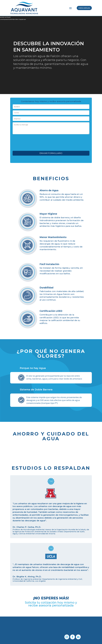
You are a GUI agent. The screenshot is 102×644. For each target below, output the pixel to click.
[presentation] (51, 141)
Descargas (84, 8)
